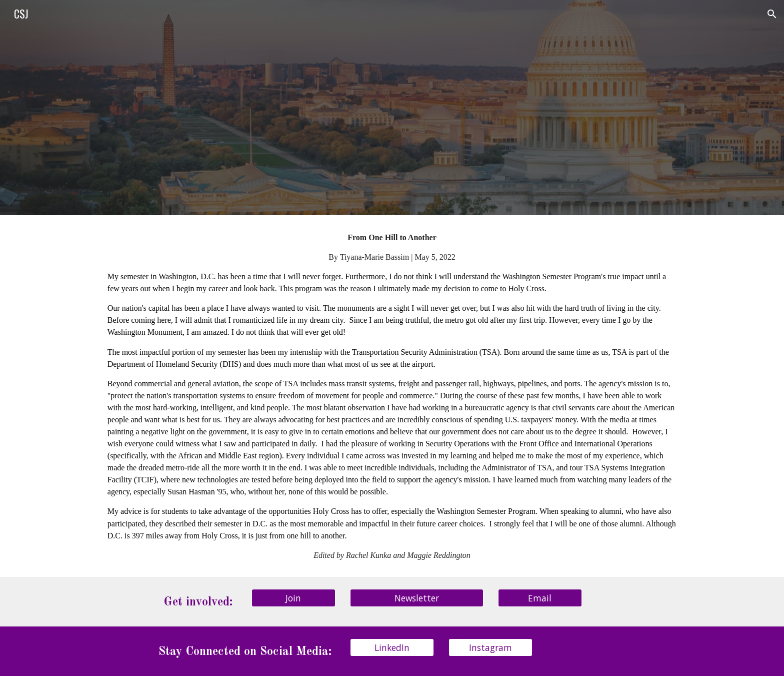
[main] (392, 396)
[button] (772, 14)
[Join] (293, 598)
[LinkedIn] (392, 648)
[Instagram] (490, 648)
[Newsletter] (416, 598)
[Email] (540, 598)
